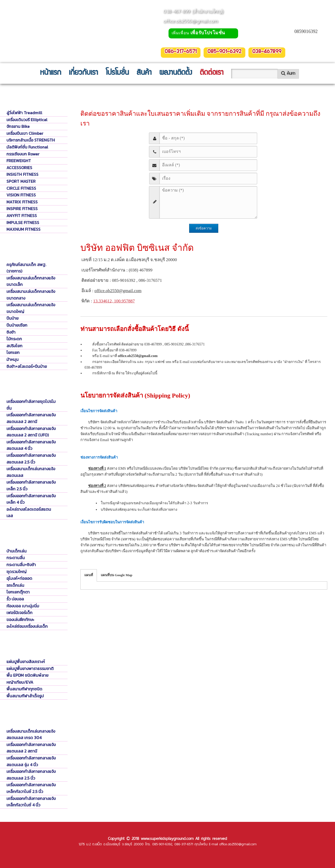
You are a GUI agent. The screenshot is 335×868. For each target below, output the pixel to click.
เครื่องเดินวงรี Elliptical (27, 120)
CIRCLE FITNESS (21, 188)
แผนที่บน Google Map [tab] (117, 575)
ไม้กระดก (14, 339)
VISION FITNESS (21, 195)
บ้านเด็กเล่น (16, 551)
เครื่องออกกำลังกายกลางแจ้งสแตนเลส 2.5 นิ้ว (31, 459)
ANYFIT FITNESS (22, 216)
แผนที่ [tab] (89, 575)
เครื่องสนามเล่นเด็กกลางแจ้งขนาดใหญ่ (31, 308)
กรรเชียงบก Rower (23, 154)
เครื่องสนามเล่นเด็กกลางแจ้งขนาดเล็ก (31, 281)
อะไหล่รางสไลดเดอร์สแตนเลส (29, 512)
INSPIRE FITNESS (22, 209)
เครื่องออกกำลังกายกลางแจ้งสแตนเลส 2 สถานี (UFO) (31, 432)
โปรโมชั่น (117, 73)
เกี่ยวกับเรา (83, 73)
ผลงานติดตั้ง (176, 73)
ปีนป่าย (12, 318)
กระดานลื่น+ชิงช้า (21, 565)
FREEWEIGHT (19, 161)
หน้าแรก (51, 73)
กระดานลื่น (16, 558)
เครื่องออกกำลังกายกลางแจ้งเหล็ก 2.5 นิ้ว (31, 485)
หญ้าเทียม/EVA (20, 682)
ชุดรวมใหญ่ (16, 572)
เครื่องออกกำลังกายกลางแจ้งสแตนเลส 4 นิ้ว (31, 445)
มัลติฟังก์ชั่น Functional (27, 147)
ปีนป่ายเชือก (17, 325)
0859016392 (306, 31)
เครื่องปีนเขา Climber (25, 133)
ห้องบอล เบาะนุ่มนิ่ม (23, 606)
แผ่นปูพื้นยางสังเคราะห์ (26, 662)
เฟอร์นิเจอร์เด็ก (19, 613)
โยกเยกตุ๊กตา (18, 592)
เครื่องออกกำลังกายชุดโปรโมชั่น (31, 405)
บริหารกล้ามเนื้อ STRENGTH (31, 140)
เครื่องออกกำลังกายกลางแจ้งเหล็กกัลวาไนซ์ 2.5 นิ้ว (31, 788)
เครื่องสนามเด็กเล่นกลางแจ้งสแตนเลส (31, 472)
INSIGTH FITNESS (22, 174)
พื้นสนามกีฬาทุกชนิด (24, 689)
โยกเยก (13, 352)
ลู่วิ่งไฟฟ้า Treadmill (24, 113)
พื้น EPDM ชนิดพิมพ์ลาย (27, 675)
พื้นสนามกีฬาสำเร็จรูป (25, 696)
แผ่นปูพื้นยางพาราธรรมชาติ (30, 668)
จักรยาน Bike (18, 126)
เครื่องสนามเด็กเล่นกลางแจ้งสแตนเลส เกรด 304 (31, 734)
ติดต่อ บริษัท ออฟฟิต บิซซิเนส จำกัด (110, 95)
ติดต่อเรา (212, 73)
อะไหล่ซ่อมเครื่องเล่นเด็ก (27, 626)
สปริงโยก (14, 346)
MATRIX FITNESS (22, 202)
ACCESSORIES (19, 168)
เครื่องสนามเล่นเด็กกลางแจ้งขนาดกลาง (31, 295)
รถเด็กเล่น (15, 585)
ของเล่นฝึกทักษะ (20, 619)
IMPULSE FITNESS (23, 222)
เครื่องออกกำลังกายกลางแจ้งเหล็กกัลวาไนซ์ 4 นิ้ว (31, 802)
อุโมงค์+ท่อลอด (19, 578)
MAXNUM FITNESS (23, 229)
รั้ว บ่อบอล (15, 599)
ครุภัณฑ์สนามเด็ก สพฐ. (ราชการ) (26, 268)
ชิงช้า (11, 332)
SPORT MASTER (21, 181)
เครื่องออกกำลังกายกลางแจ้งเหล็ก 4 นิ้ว (31, 499)
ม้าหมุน (12, 359)
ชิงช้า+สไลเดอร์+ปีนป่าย (27, 366)
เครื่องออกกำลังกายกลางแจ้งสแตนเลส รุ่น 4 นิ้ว (31, 761)
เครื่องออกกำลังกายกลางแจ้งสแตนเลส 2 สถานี (31, 418)
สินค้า (144, 73)
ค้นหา (288, 73)
